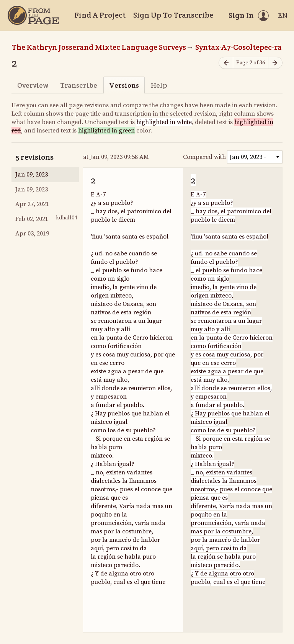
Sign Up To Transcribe (173, 15)
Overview (33, 85)
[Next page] (275, 63)
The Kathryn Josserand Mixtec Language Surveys (99, 47)
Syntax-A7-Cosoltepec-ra (238, 47)
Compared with (204, 157)
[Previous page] (226, 63)
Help (159, 85)
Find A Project (100, 15)
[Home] (33, 15)
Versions (124, 85)
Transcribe (79, 85)
